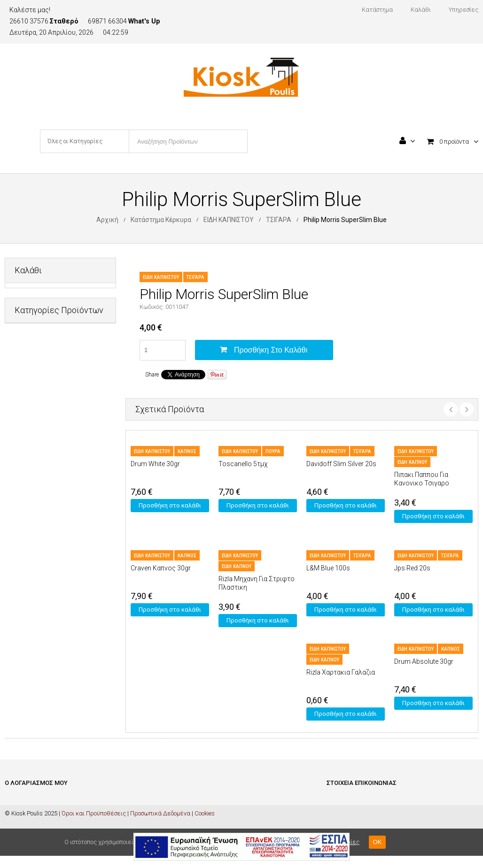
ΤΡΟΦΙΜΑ (27, 555)
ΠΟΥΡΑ (273, 451)
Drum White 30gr (155, 464)
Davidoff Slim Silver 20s (341, 464)
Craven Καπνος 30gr (161, 568)
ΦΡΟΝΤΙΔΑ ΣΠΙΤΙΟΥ (41, 578)
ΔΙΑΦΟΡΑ (27, 394)
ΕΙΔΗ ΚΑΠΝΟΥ (412, 462)
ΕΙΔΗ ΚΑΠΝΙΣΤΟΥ (229, 220)
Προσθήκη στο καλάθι (271, 350)
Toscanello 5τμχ (243, 464)
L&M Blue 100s (328, 568)
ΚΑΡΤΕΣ (25, 486)
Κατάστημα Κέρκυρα (161, 220)
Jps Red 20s (412, 568)
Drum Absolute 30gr (424, 661)
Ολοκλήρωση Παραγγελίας (42, 830)
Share (152, 375)
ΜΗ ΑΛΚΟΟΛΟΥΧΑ (40, 509)
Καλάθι (15, 816)
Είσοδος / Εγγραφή (30, 802)
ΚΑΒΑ (22, 463)
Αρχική (107, 220)
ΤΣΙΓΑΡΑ (279, 220)
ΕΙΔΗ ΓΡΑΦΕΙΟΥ (35, 417)
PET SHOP (28, 371)
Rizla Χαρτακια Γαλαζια (341, 672)
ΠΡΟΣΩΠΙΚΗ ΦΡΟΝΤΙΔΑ (47, 532)
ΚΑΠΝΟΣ (187, 451)
